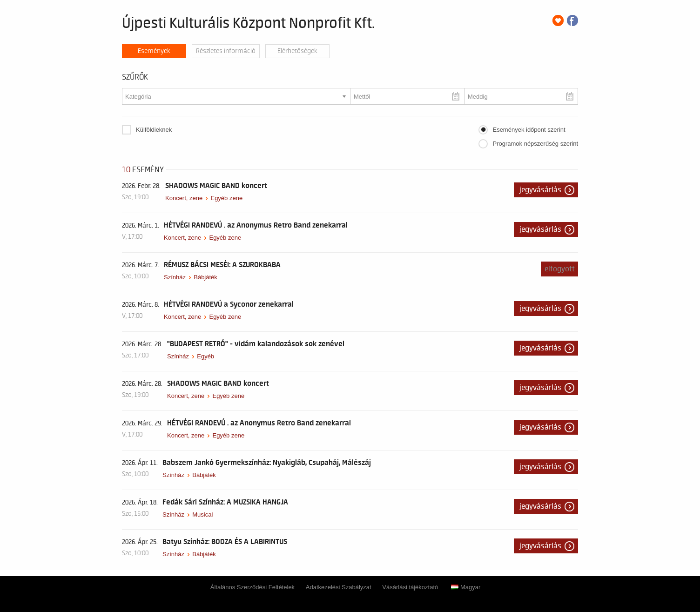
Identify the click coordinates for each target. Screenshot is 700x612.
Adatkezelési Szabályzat (339, 587)
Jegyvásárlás (540, 190)
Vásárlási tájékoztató (410, 587)
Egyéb (205, 356)
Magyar (466, 587)
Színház (175, 277)
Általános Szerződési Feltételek (252, 587)
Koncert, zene (184, 198)
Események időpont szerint (529, 130)
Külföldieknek (154, 130)
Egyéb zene (226, 198)
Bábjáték (205, 277)
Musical (202, 514)
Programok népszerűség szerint (535, 144)
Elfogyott (560, 269)
